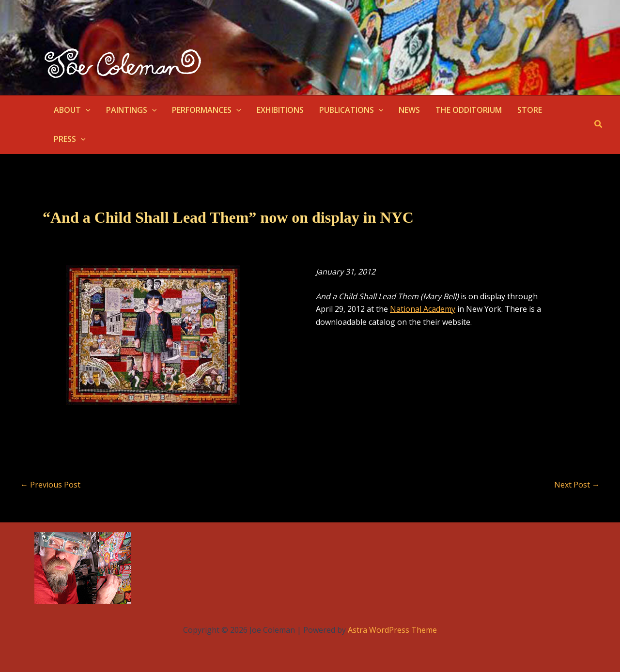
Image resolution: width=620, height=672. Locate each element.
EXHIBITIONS (280, 110)
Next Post (577, 485)
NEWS (409, 110)
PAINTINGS (132, 110)
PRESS (70, 139)
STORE (530, 110)
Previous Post (50, 485)
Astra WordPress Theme (392, 630)
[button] (86, 110)
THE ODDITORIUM (469, 110)
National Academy (423, 309)
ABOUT (72, 110)
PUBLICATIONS (351, 110)
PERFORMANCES (207, 110)
